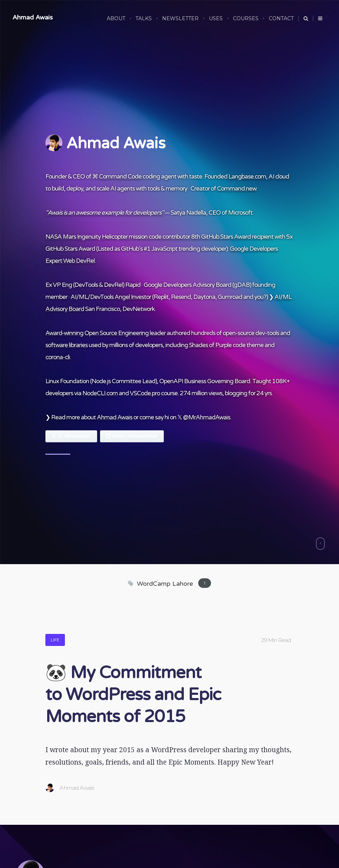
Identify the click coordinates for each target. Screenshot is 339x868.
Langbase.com (247, 177)
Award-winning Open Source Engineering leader (105, 333)
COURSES (246, 18)
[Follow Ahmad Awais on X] (71, 436)
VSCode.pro (145, 393)
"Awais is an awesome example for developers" (104, 213)
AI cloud (279, 177)
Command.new (237, 189)
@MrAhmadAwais (207, 417)
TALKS (144, 18)
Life (55, 640)
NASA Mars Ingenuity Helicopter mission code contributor (118, 237)
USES (216, 18)
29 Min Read (276, 640)
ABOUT (116, 18)
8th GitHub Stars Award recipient (232, 237)
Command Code (120, 177)
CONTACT (281, 18)
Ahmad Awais (33, 17)
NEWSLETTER (180, 18)
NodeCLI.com (100, 393)
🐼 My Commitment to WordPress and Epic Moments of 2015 (133, 695)
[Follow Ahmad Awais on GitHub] (132, 436)
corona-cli (58, 357)
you (259, 297)
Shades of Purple (210, 345)
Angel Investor (133, 297)
